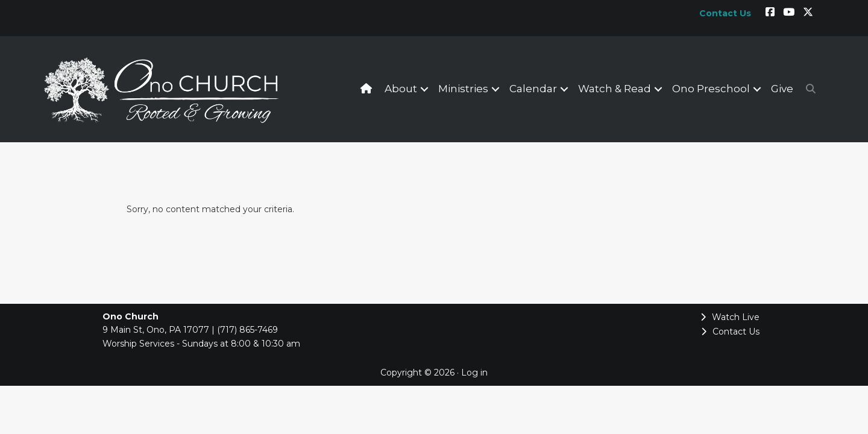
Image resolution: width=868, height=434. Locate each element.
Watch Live (730, 317)
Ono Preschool (711, 89)
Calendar (533, 89)
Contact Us (730, 332)
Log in (474, 373)
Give (782, 89)
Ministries (463, 89)
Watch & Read (615, 89)
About (401, 89)
